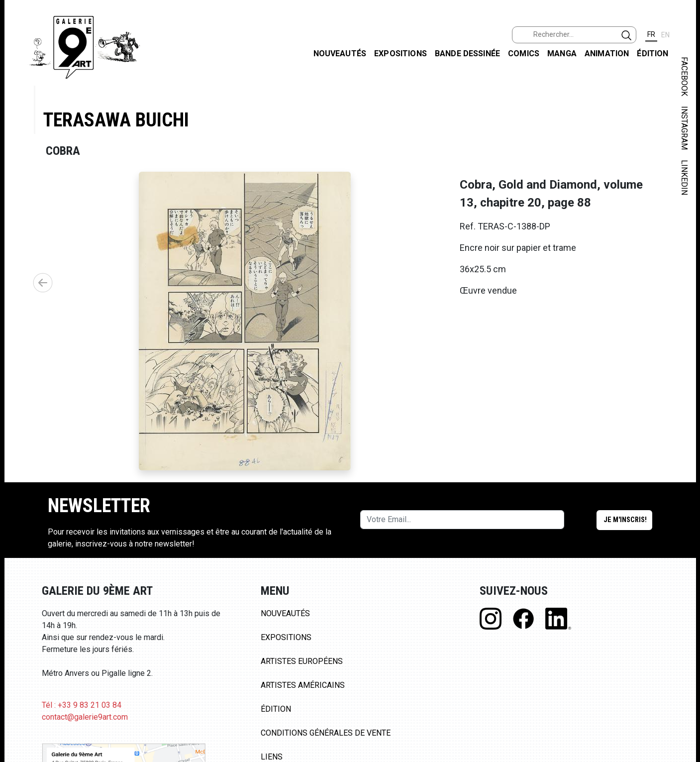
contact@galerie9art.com (85, 717)
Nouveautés (340, 54)
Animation (607, 54)
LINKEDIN (684, 177)
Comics (524, 54)
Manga (562, 54)
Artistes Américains (303, 685)
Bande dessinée (467, 54)
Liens (272, 757)
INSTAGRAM (684, 128)
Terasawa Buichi (116, 120)
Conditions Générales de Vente (326, 733)
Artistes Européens (302, 661)
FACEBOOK (684, 76)
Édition (652, 54)
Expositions (400, 54)
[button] (43, 283)
